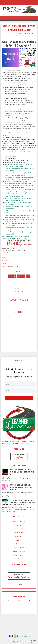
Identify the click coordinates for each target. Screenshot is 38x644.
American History (19, 521)
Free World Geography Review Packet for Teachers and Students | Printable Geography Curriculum (22, 502)
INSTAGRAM (5, 261)
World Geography (19, 551)
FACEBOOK (5, 255)
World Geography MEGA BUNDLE (21, 152)
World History (19, 555)
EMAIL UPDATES (6, 266)
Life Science (19, 544)
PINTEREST (5, 252)
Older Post (19, 292)
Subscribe (19, 398)
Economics (19, 536)
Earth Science (19, 533)
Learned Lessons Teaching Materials (14, 34)
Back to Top (33, 641)
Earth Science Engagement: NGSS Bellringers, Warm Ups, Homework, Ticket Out (21, 487)
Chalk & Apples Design (27, 642)
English (19, 540)
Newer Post (19, 288)
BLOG (3, 258)
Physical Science (19, 548)
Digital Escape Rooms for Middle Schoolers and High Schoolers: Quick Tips (22, 472)
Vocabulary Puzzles (14, 70)
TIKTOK (4, 263)
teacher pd (19, 559)
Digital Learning (19, 529)
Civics (19, 525)
